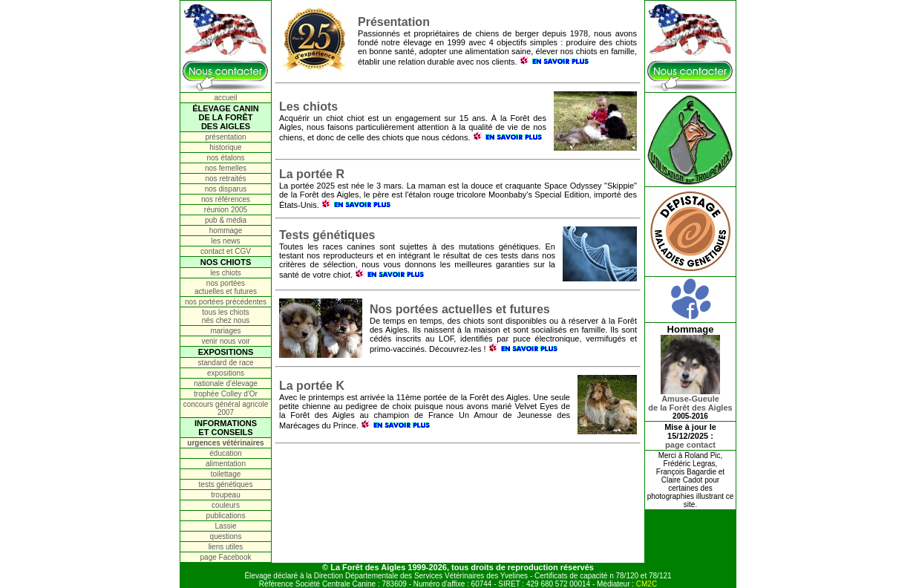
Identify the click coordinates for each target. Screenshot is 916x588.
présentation (225, 137)
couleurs (226, 505)
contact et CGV (226, 251)
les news (226, 241)
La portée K (312, 386)
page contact (690, 445)
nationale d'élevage (226, 383)
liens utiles (226, 547)
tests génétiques (226, 484)
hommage (226, 231)
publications (226, 516)
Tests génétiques (327, 235)
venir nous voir (225, 341)
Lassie (226, 526)
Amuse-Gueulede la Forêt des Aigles (690, 399)
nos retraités (225, 179)
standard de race (225, 363)
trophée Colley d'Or (226, 394)
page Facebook (226, 557)
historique (225, 147)
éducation (225, 453)
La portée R (312, 174)
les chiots (226, 273)
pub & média (226, 220)
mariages (225, 331)
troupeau (225, 495)
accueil (225, 98)
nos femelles (226, 168)
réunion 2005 (226, 210)
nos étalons (225, 158)
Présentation (394, 22)
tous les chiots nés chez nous (226, 316)
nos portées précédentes (226, 302)
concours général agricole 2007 (226, 408)
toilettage (226, 474)
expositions (226, 373)
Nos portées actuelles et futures (460, 309)
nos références (226, 199)
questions (226, 536)
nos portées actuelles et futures (226, 287)
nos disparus (226, 189)
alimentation (226, 464)
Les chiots (308, 107)
